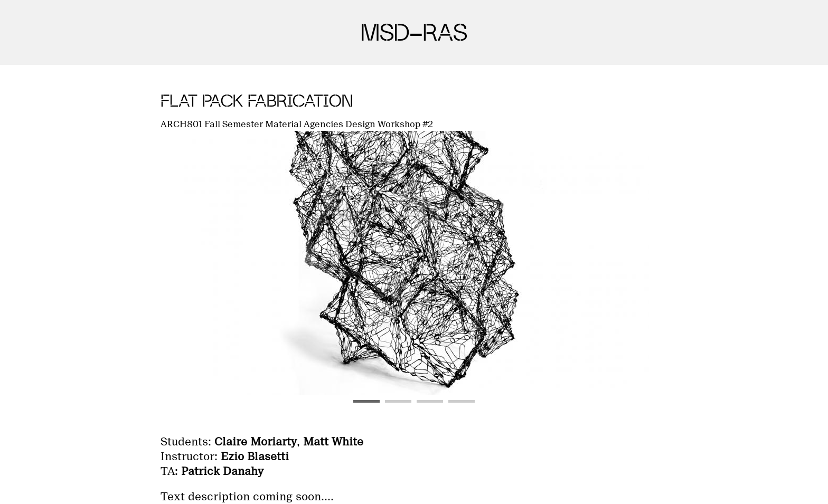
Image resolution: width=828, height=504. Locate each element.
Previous (183, 263)
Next (645, 263)
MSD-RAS (414, 32)
